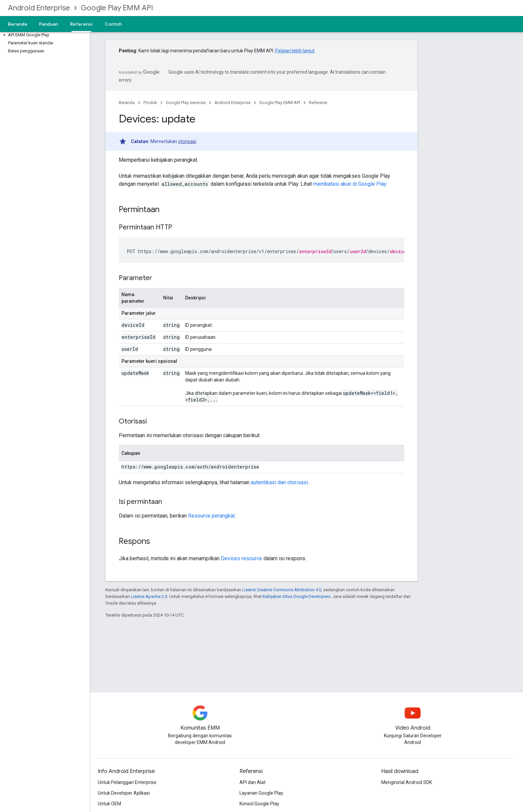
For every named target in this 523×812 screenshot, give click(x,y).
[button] (44, 35)
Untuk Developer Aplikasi (124, 793)
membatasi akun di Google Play (350, 184)
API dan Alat (252, 782)
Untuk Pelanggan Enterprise (127, 782)
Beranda (18, 24)
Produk (150, 103)
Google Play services (186, 103)
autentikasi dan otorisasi (279, 482)
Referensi (318, 103)
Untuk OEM (109, 804)
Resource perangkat (211, 516)
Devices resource (241, 558)
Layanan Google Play (261, 793)
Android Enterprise (39, 8)
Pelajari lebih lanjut (295, 51)
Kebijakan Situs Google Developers (297, 596)
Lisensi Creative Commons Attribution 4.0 (282, 590)
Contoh (113, 24)
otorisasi (187, 141)
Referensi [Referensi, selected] (81, 24)
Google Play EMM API (117, 8)
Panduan (49, 24)
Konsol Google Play (259, 804)
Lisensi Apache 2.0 (149, 596)
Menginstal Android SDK (407, 782)
